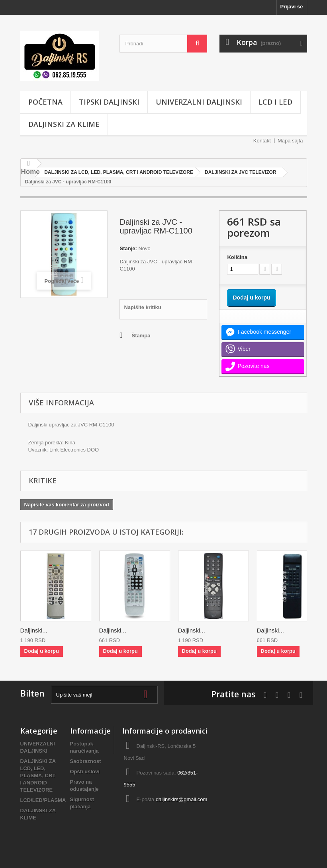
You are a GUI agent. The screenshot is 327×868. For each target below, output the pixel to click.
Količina (237, 257)
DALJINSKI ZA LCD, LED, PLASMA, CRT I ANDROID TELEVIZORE (38, 776)
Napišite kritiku (142, 307)
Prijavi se (291, 7)
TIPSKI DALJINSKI (109, 102)
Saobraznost (86, 761)
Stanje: (128, 248)
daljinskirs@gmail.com (182, 799)
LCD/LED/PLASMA (43, 800)
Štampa (141, 336)
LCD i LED (275, 102)
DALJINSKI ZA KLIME (64, 124)
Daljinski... (34, 630)
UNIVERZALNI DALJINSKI (199, 102)
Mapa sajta (290, 141)
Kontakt (262, 141)
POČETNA (45, 102)
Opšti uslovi (85, 772)
